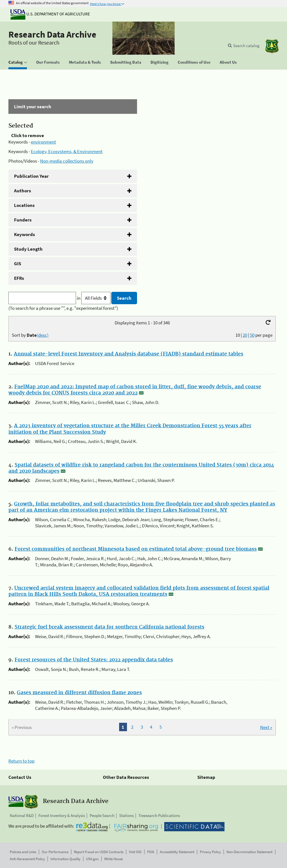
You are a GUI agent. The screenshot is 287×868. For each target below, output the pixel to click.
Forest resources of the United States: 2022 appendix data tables (94, 660)
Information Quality (65, 859)
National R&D (22, 815)
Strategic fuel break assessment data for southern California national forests (109, 627)
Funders (23, 220)
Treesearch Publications (159, 815)
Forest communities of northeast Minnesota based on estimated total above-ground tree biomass (136, 549)
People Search (102, 815)
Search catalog (246, 46)
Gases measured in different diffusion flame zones (79, 693)
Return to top (21, 761)
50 (252, 335)
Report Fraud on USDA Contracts (99, 852)
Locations (24, 205)
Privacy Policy (210, 852)
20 (245, 335)
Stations (126, 815)
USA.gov (92, 859)
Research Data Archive (52, 34)
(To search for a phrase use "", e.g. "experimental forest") (63, 308)
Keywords (25, 234)
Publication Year (31, 176)
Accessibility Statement (177, 852)
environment (43, 142)
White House (114, 859)
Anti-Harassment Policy (27, 859)
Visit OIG (135, 852)
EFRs (19, 278)
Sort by (30, 335)
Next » (266, 727)
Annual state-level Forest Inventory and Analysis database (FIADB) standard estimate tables (129, 354)
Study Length (28, 249)
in (94, 298)
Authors (23, 191)
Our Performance (55, 852)
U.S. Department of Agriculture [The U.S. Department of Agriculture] (50, 14)
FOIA (151, 852)
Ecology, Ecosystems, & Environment (67, 151)
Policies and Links (23, 852)
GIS (18, 264)
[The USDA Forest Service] (272, 46)
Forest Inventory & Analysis (62, 815)
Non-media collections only (67, 161)
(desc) (43, 335)
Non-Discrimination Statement (249, 852)
